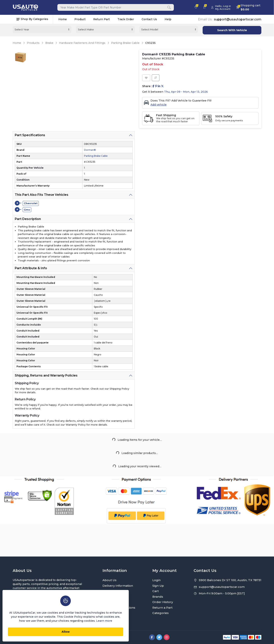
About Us (109, 580)
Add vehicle (158, 104)
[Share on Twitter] (162, 86)
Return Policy (113, 597)
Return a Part (162, 608)
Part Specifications (30, 135)
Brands (158, 597)
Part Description (28, 218)
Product (80, 19)
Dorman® (90, 149)
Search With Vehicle (232, 30)
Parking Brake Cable (125, 42)
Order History (163, 602)
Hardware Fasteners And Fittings (82, 42)
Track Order (126, 19)
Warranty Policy (114, 602)
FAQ (106, 613)
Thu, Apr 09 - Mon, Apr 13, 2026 (186, 91)
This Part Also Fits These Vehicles (42, 194)
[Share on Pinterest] (156, 86)
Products (33, 42)
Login (156, 580)
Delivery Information (118, 586)
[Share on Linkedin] (159, 86)
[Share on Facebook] (153, 86)
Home (63, 19)
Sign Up (158, 586)
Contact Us (149, 19)
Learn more (78, 620)
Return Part (102, 19)
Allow (53, 631)
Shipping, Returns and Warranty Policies (46, 375)
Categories (161, 613)
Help (168, 19)
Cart (156, 591)
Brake (49, 42)
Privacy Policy (113, 591)
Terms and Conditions (119, 608)
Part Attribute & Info (31, 268)
